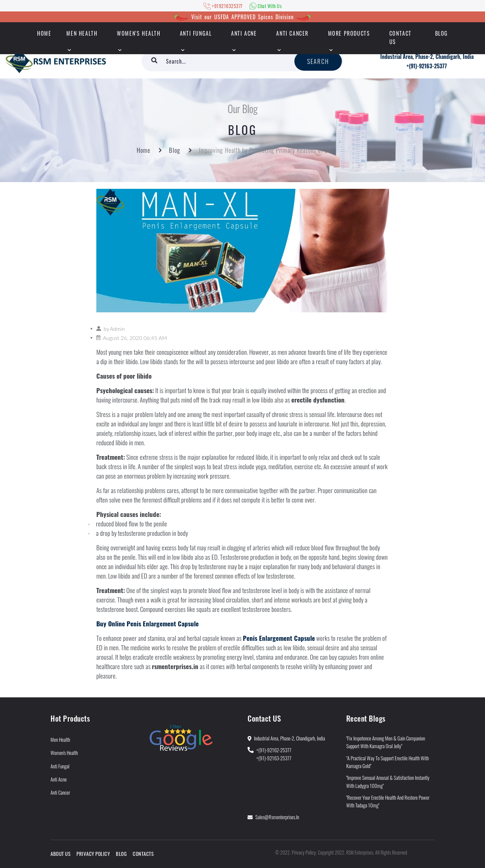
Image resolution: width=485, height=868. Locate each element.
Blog (442, 33)
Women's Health (139, 33)
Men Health (82, 33)
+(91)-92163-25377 (427, 66)
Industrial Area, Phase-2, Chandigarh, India (427, 57)
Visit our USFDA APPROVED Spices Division (243, 17)
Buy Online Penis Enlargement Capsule (148, 623)
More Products (349, 33)
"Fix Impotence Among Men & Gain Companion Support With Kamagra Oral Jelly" (386, 742)
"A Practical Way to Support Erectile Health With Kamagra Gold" (387, 762)
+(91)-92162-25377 (274, 750)
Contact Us (400, 38)
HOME (44, 33)
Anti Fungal (196, 33)
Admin (117, 329)
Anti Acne (244, 33)
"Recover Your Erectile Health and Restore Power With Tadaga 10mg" (388, 801)
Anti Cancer (292, 33)
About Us (60, 854)
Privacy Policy (93, 854)
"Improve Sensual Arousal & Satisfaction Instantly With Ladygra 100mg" (388, 781)
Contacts (143, 854)
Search (318, 61)
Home (143, 150)
